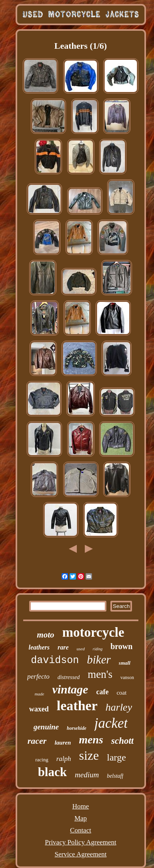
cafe (102, 692)
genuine (46, 727)
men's (100, 674)
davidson (55, 660)
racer (37, 741)
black (52, 772)
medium (87, 775)
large (116, 757)
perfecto (38, 676)
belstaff (115, 776)
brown (121, 646)
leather (77, 706)
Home (81, 806)
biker (99, 659)
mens (91, 740)
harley (119, 707)
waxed (39, 709)
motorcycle (93, 632)
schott (122, 741)
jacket (111, 723)
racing (42, 760)
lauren (63, 743)
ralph (64, 759)
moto (45, 635)
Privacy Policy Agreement (80, 842)
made (40, 694)
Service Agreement (81, 854)
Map (81, 818)
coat (121, 693)
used (81, 649)
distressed (69, 677)
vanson (127, 677)
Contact (81, 830)
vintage (70, 689)
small (125, 663)
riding (98, 649)
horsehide (77, 728)
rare (63, 647)
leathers (39, 647)
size (89, 755)
